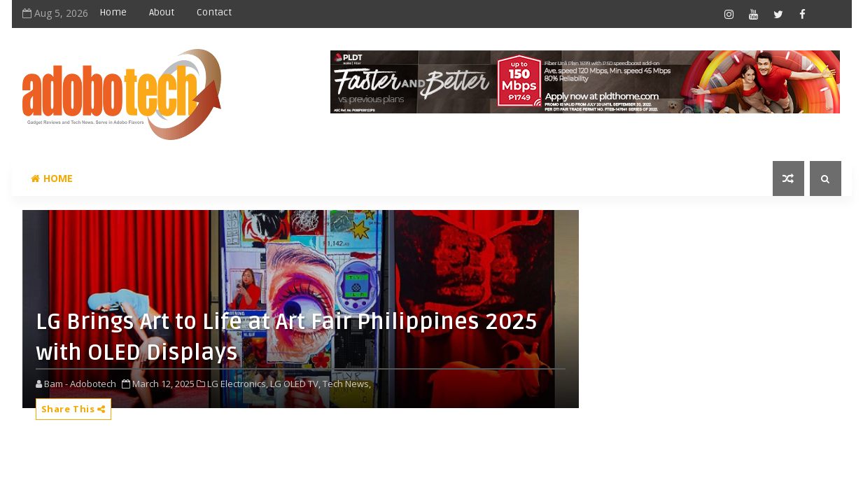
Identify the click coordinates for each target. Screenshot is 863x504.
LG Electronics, (238, 384)
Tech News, (347, 384)
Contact (214, 12)
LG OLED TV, (295, 384)
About (162, 12)
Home (113, 12)
